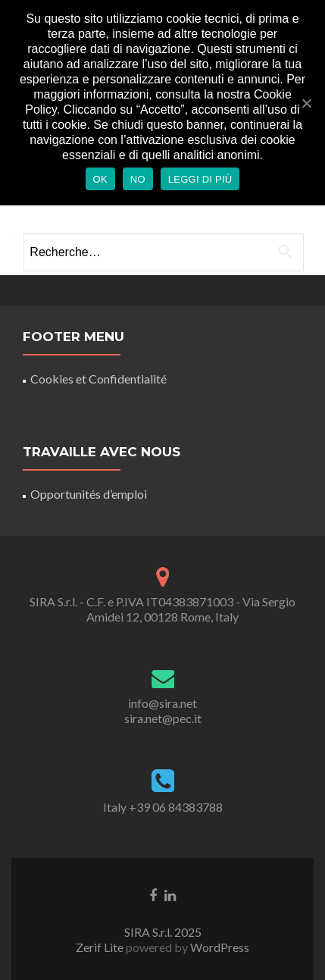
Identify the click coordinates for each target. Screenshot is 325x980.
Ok (100, 179)
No (138, 179)
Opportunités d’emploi (89, 494)
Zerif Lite (101, 947)
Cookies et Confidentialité (98, 379)
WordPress (219, 947)
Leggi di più (200, 179)
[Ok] (306, 103)
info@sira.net (162, 703)
